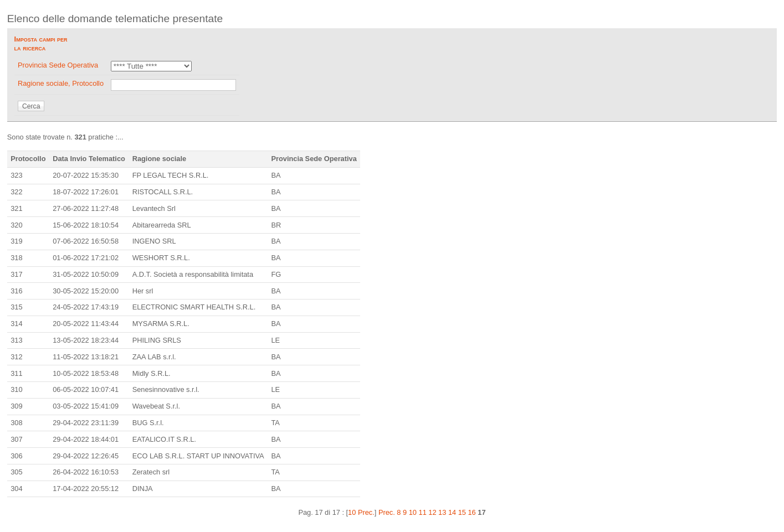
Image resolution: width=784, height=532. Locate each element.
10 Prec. (361, 512)
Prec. (387, 512)
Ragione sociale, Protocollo (61, 83)
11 (423, 512)
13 (442, 512)
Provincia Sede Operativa (58, 65)
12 (432, 512)
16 (472, 512)
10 (413, 512)
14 (452, 512)
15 (462, 512)
